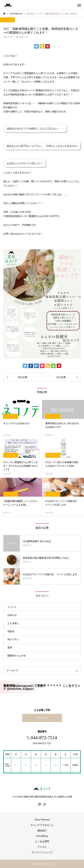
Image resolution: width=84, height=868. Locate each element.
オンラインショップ (42, 852)
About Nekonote (42, 820)
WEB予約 (42, 718)
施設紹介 (42, 831)
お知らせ (12, 615)
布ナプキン (13, 639)
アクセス (42, 847)
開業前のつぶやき (17, 656)
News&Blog (42, 836)
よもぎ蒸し (13, 623)
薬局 (10, 648)
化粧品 (11, 631)
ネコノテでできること (42, 825)
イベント (7, 20)
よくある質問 (42, 841)
